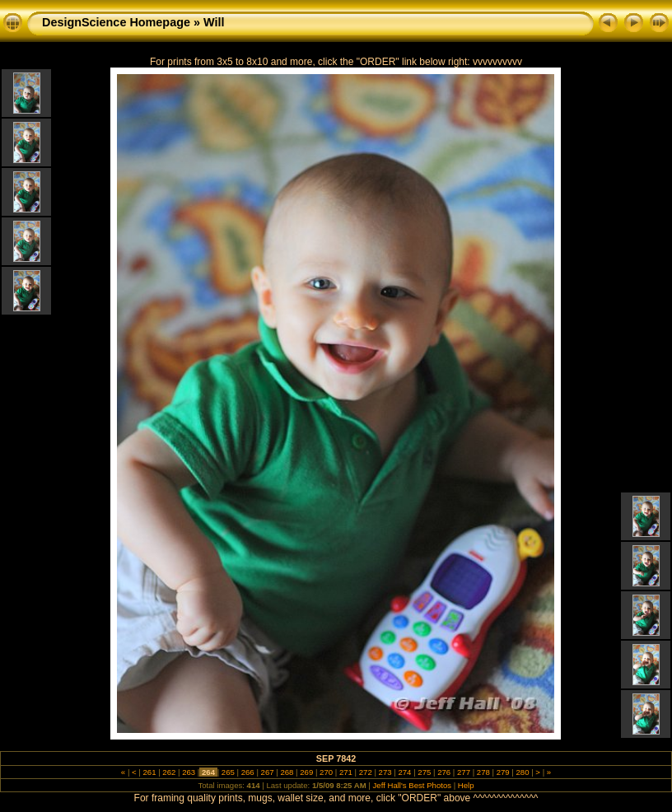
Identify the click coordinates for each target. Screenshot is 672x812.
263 (189, 772)
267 (267, 772)
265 (228, 772)
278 (483, 772)
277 (463, 772)
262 (169, 772)
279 (503, 772)
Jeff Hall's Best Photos (413, 785)
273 (385, 772)
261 (149, 772)
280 (523, 772)
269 (307, 772)
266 (247, 772)
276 (443, 772)
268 (287, 772)
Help (466, 785)
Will (214, 22)
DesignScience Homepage (116, 22)
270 (326, 772)
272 (365, 772)
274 (405, 772)
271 (345, 772)
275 (425, 772)
